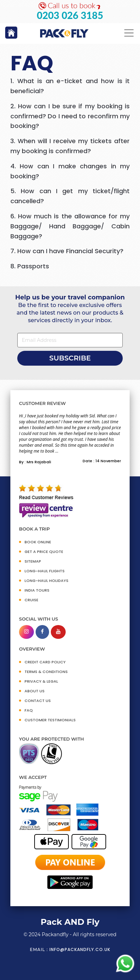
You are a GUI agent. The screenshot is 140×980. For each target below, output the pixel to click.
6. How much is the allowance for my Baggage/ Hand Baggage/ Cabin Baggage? (70, 226)
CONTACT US (38, 701)
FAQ (29, 710)
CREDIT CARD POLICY (45, 662)
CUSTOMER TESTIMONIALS (50, 720)
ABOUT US (35, 691)
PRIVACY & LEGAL (41, 681)
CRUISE (31, 600)
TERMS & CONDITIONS (46, 672)
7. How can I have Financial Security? (67, 251)
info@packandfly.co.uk (80, 949)
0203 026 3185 (70, 15)
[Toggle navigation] (129, 33)
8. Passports (30, 266)
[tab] (70, 86)
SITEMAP (33, 561)
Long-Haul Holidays (46, 581)
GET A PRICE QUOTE (44, 552)
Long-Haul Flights (45, 571)
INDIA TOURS (37, 590)
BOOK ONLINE (38, 542)
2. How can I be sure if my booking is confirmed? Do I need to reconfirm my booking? (70, 116)
